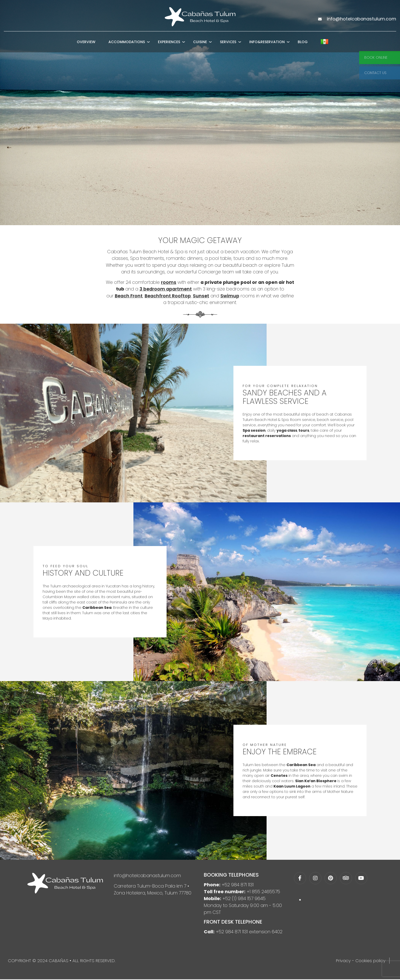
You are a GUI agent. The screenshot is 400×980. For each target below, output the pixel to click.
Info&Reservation (267, 44)
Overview (86, 44)
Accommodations (127, 44)
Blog (303, 44)
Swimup (229, 297)
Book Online (376, 57)
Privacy (343, 961)
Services (228, 44)
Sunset (200, 297)
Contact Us (375, 73)
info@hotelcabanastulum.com (147, 876)
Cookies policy (370, 961)
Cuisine (200, 44)
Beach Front (127, 297)
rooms (172, 283)
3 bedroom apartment (170, 290)
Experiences (169, 44)
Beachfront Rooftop (167, 297)
